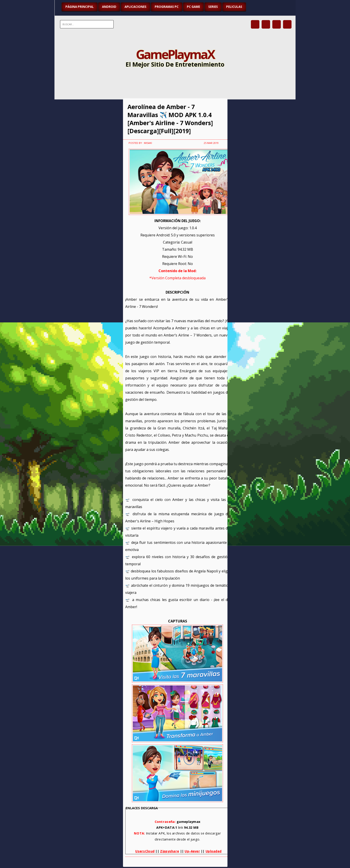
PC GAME (193, 7)
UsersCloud (145, 851)
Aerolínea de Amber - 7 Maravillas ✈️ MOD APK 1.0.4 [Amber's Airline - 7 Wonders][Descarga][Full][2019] (170, 119)
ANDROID (109, 7)
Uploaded (214, 851)
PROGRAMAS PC (167, 7)
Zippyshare (170, 851)
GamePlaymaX (175, 54)
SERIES (213, 7)
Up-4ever (192, 851)
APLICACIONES (135, 7)
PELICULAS (234, 7)
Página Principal (80, 7)
